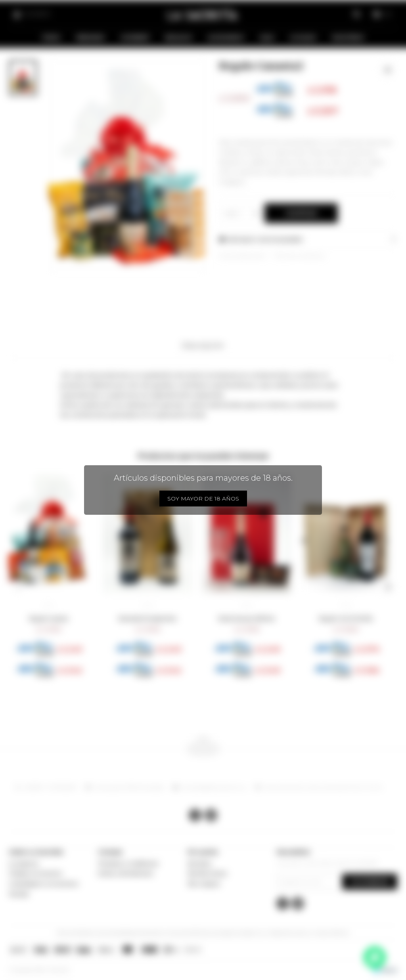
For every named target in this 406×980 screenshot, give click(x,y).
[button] (18, 587)
